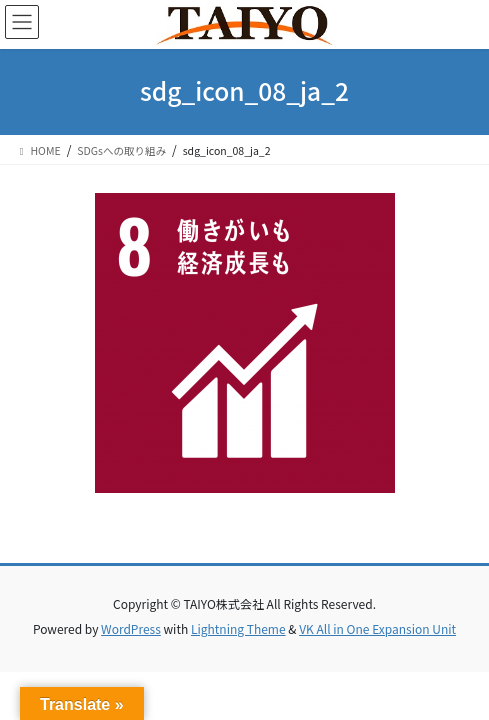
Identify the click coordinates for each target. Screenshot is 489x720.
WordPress (131, 628)
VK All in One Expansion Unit (377, 628)
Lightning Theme (238, 628)
